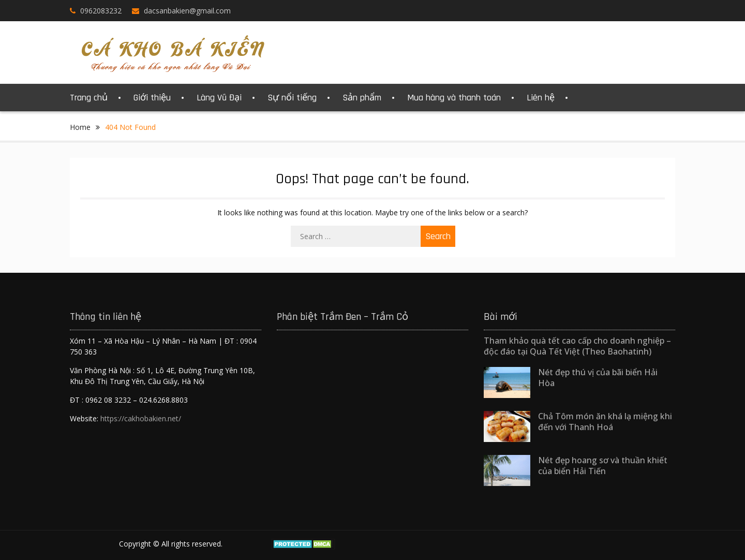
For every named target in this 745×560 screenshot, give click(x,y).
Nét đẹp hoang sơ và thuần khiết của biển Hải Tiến (603, 466)
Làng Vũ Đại (219, 98)
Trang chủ (89, 98)
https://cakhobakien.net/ (141, 418)
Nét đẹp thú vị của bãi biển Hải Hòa (598, 378)
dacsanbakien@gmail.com (187, 11)
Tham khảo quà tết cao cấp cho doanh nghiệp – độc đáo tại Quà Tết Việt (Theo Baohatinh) (577, 346)
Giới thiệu (152, 98)
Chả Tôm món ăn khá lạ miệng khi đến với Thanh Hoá (605, 422)
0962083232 (101, 11)
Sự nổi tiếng (292, 98)
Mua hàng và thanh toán (454, 98)
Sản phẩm (362, 98)
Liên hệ (541, 98)
